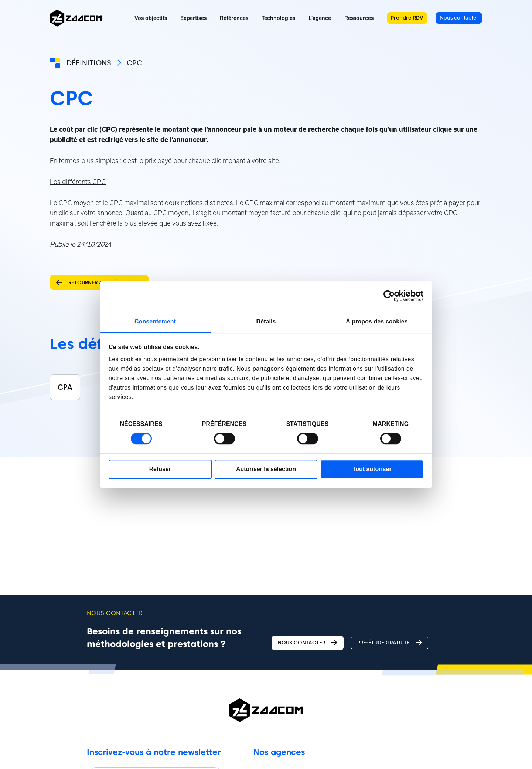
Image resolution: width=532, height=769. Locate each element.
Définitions (89, 63)
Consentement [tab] (155, 321)
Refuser (160, 469)
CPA (65, 387)
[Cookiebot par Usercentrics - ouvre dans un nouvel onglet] (391, 296)
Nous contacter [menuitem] (459, 18)
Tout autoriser (372, 469)
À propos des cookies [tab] (377, 321)
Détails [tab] (266, 321)
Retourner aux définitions (99, 283)
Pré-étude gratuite (390, 643)
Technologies (278, 18)
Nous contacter (308, 643)
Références (234, 18)
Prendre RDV (407, 18)
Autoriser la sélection (266, 469)
